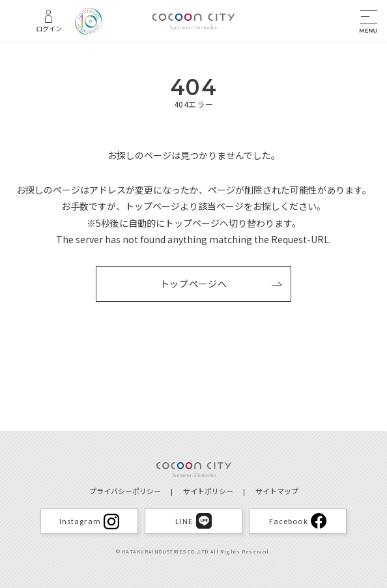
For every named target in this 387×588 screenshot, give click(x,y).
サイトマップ (277, 491)
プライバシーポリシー (125, 491)
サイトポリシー (208, 491)
